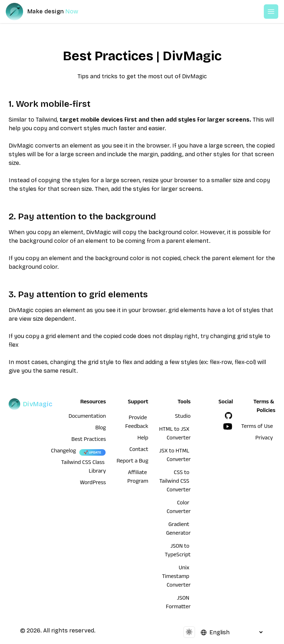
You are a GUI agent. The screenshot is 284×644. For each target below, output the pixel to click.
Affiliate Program (138, 478)
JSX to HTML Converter (175, 456)
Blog (101, 429)
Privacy (264, 439)
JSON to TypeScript (178, 551)
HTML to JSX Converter (175, 434)
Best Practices (89, 440)
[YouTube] (228, 426)
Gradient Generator (178, 530)
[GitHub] (228, 416)
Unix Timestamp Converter (176, 577)
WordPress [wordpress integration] (93, 483)
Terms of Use (257, 427)
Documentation (87, 417)
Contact (139, 450)
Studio (183, 417)
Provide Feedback (137, 423)
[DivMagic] (49, 12)
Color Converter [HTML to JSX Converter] (179, 508)
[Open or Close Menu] (271, 12)
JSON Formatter (178, 603)
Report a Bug (133, 462)
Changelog (64, 452)
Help (143, 439)
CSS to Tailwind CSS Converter (175, 482)
